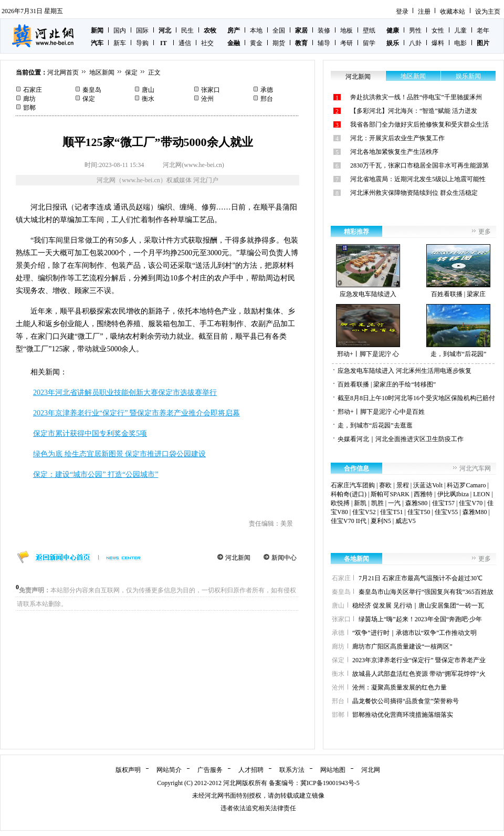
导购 (142, 43)
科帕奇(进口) (349, 494)
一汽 (394, 503)
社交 (207, 43)
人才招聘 (251, 770)
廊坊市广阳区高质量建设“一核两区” (402, 646)
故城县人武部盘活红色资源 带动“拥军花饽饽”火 (419, 674)
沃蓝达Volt (428, 485)
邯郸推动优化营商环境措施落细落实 (403, 715)
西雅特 (423, 494)
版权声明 (128, 770)
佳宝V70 (471, 503)
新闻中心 (284, 558)
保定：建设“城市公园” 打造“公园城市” (96, 474)
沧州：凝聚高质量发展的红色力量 (400, 687)
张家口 (211, 90)
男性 (415, 30)
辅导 (324, 43)
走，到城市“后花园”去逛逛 (375, 425)
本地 (256, 30)
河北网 (371, 770)
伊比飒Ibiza (453, 494)
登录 (402, 12)
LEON (481, 494)
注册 (424, 12)
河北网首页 (63, 72)
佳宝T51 (391, 512)
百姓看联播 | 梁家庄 (458, 271)
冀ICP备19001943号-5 (330, 783)
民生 (187, 30)
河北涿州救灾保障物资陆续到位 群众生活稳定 (414, 193)
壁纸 (369, 30)
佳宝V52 (364, 512)
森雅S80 (417, 503)
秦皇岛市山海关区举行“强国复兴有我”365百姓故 (426, 592)
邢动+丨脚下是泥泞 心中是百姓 (381, 412)
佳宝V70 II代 (349, 521)
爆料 (438, 43)
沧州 (207, 99)
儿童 (460, 30)
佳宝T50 (419, 512)
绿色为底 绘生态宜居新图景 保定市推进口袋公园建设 (119, 454)
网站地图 (333, 770)
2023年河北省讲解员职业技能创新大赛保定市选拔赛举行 (125, 393)
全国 (279, 30)
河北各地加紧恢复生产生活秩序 (394, 152)
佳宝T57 (443, 503)
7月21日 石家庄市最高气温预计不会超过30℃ (421, 578)
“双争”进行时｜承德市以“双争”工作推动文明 (414, 633)
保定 (131, 72)
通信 (185, 43)
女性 (438, 30)
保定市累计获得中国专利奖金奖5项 (90, 433)
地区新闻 (102, 72)
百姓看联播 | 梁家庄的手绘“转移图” (387, 384)
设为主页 (488, 12)
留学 (369, 43)
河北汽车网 (475, 468)
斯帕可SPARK (390, 494)
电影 (460, 43)
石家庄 (33, 90)
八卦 (415, 43)
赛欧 (385, 485)
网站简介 (169, 770)
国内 (120, 30)
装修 (324, 30)
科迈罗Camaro (466, 485)
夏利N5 (381, 521)
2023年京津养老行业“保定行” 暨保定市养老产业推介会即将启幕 (136, 413)
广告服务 (210, 770)
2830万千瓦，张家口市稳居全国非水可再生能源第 (419, 165)
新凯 (360, 503)
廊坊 (29, 99)
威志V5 (406, 521)
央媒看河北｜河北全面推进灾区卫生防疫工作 (401, 439)
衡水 (148, 99)
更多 (485, 232)
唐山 (148, 90)
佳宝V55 (447, 512)
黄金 (256, 43)
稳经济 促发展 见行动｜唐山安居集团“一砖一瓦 (418, 605)
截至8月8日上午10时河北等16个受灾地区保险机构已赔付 (416, 398)
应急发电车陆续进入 (368, 271)
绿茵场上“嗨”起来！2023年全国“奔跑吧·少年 (420, 619)
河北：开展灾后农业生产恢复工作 (397, 138)
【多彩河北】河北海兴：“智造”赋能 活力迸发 (414, 111)
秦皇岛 (92, 90)
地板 (346, 30)
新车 (120, 43)
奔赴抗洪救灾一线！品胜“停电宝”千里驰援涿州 (416, 97)
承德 (267, 90)
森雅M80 (475, 512)
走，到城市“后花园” (458, 331)
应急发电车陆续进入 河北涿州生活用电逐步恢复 (405, 371)
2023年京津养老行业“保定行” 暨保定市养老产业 (419, 660)
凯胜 (377, 503)
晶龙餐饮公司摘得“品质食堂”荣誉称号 (406, 701)
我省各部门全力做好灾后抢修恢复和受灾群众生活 (419, 124)
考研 (346, 43)
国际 (142, 30)
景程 (403, 485)
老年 (483, 30)
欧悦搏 (340, 503)
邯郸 (29, 108)
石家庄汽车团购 (353, 485)
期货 (279, 43)
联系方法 (292, 770)
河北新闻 (238, 558)
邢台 (267, 99)
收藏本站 (453, 12)
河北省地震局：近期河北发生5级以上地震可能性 (418, 179)
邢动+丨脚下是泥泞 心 (368, 331)
